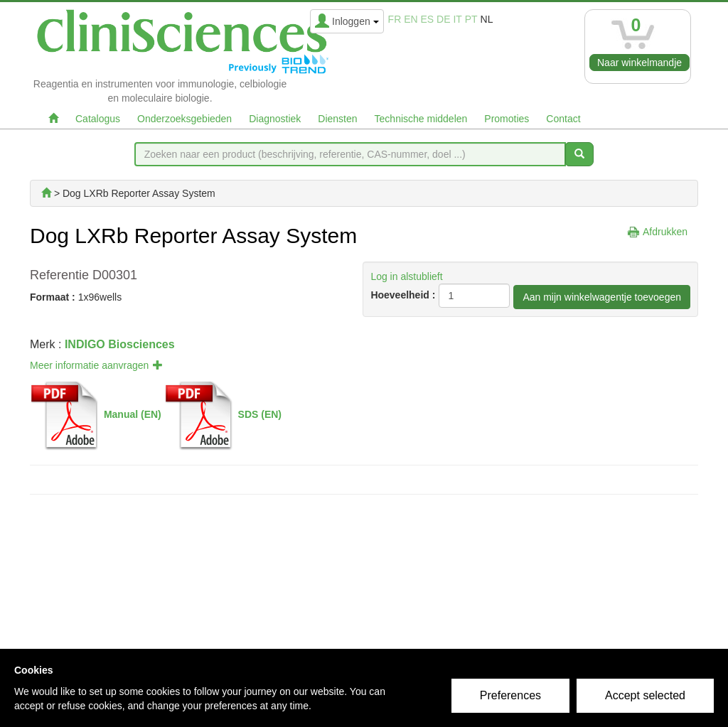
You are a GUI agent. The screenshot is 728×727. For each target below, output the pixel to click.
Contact (563, 119)
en (411, 19)
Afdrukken (665, 232)
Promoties (507, 119)
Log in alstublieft (406, 276)
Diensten (337, 119)
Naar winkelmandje (639, 63)
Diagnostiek (275, 119)
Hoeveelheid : (403, 295)
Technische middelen (421, 119)
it (457, 19)
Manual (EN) (133, 414)
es (428, 19)
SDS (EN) (260, 414)
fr (395, 19)
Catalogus (98, 119)
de (443, 19)
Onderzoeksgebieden (184, 119)
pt (471, 19)
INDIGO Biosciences (120, 344)
